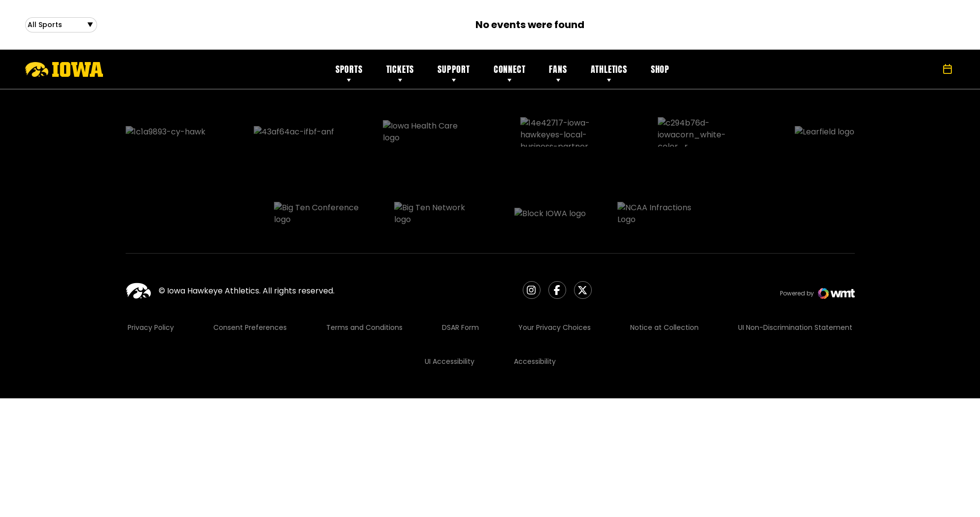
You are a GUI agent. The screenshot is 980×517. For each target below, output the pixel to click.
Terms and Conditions (364, 279)
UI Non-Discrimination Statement (795, 279)
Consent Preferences (250, 279)
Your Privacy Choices (555, 279)
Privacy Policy (151, 279)
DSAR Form (460, 279)
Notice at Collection (664, 279)
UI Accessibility (450, 313)
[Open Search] (926, 73)
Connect (510, 73)
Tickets (400, 73)
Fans (558, 73)
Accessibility (535, 313)
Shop (660, 73)
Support (454, 73)
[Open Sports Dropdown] (61, 27)
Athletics (609, 73)
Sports (349, 73)
